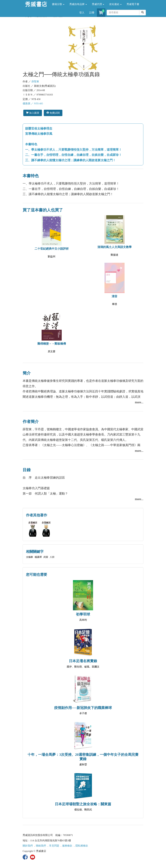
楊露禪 (38, 557)
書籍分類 (58, 4)
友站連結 (115, 4)
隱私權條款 (82, 846)
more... (139, 402)
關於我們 (28, 846)
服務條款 (67, 846)
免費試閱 (53, 113)
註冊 (92, 13)
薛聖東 (35, 82)
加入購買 (33, 113)
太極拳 (30, 557)
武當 (46, 557)
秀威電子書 (133, 4)
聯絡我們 (41, 846)
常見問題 (54, 846)
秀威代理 (98, 4)
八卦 (52, 557)
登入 (82, 13)
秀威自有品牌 (78, 4)
